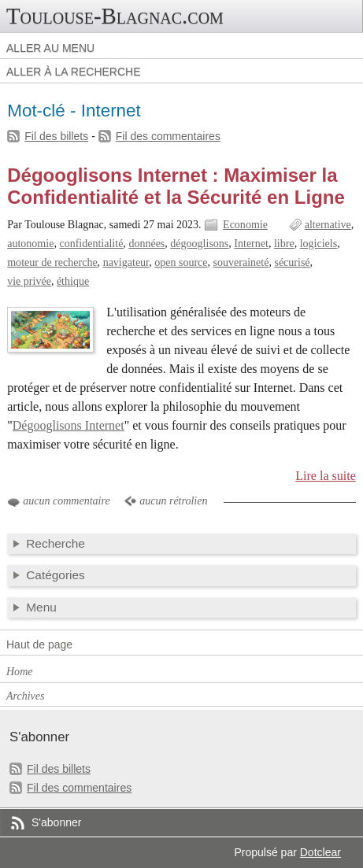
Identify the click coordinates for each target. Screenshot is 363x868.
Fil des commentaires (168, 136)
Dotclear (320, 852)
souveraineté (241, 262)
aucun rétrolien (173, 501)
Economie (245, 225)
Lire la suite (326, 476)
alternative (328, 225)
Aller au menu (50, 48)
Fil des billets (56, 136)
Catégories (56, 575)
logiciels (319, 244)
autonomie (30, 244)
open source (181, 262)
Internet (251, 244)
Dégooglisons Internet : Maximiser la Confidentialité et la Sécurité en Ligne (176, 186)
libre (284, 244)
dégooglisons (199, 244)
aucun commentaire (66, 501)
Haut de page (39, 645)
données (146, 244)
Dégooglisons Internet (69, 425)
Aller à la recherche (74, 72)
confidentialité (91, 244)
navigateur (126, 262)
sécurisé (292, 262)
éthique (73, 281)
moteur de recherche (52, 262)
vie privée (29, 281)
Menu (41, 607)
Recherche (56, 543)
